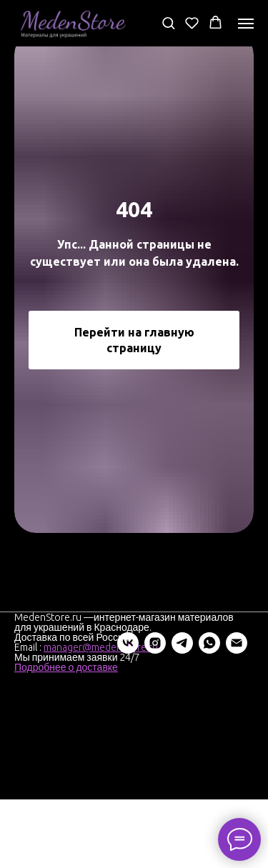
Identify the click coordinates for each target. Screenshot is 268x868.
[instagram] (52, 712)
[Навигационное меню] (246, 24)
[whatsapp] (106, 712)
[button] (168, 23)
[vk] (25, 712)
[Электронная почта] (134, 712)
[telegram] (79, 712)
